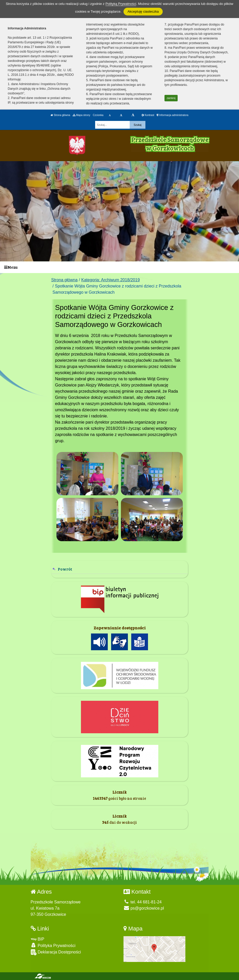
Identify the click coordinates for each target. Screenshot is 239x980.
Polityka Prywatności (53, 945)
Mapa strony (81, 115)
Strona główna (60, 115)
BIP (38, 939)
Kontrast (148, 115)
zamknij (171, 98)
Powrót (65, 569)
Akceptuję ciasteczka (143, 11)
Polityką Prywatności (121, 4)
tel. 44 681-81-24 (143, 902)
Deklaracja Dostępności (56, 952)
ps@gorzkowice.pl (144, 908)
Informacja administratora (173, 115)
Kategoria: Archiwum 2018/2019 (110, 280)
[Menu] (119, 267)
